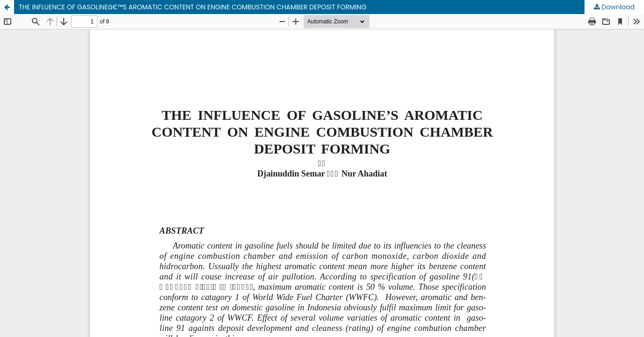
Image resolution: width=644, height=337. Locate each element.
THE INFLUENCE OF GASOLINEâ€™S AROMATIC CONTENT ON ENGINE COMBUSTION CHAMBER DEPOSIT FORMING (192, 7)
